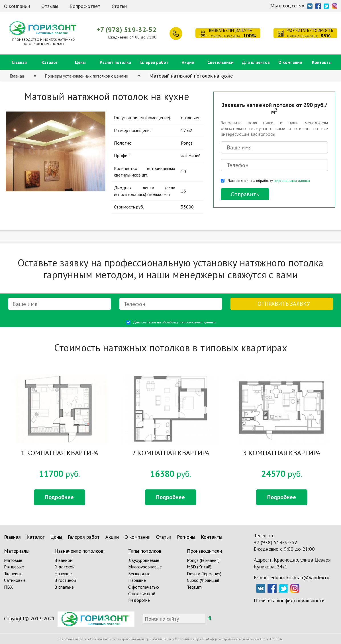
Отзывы (50, 6)
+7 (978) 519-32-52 (126, 30)
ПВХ (8, 587)
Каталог (50, 62)
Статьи (119, 6)
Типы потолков (145, 551)
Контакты (322, 62)
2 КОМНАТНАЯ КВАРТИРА (171, 453)
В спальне (64, 587)
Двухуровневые (144, 560)
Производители (204, 551)
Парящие (137, 580)
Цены (80, 62)
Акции (188, 62)
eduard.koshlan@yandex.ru (300, 577)
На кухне (63, 574)
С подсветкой (142, 594)
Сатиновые (15, 580)
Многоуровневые (145, 567)
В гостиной (65, 580)
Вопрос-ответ (85, 6)
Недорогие (139, 600)
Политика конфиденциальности (289, 601)
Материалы (17, 551)
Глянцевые (14, 567)
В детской (65, 567)
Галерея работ (154, 62)
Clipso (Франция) (203, 580)
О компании (17, 6)
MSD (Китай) (199, 567)
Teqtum (194, 587)
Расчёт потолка (115, 62)
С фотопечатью (144, 587)
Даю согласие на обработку (269, 181)
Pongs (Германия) (203, 560)
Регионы (186, 537)
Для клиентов (256, 62)
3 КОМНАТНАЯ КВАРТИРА (282, 453)
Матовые (13, 560)
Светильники (220, 62)
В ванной (63, 560)
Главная (19, 62)
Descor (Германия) (204, 574)
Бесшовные (139, 574)
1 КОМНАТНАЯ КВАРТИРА (60, 453)
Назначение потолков (79, 551)
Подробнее (59, 497)
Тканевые (13, 574)
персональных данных (292, 181)
